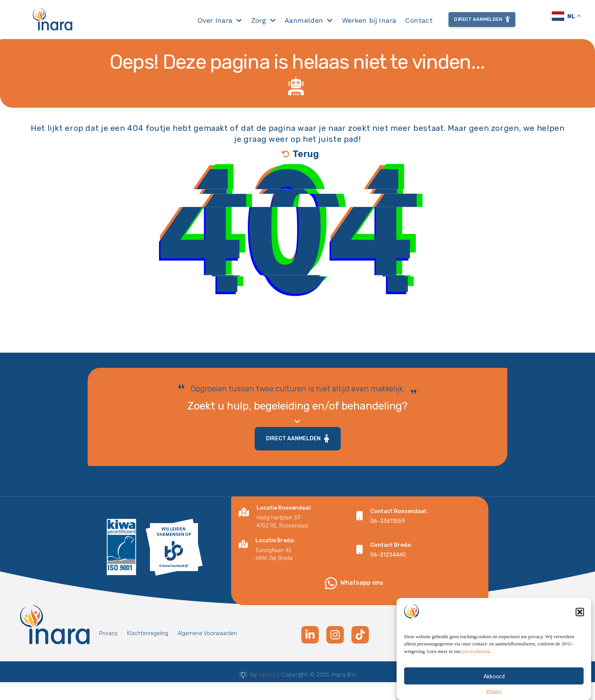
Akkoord (494, 684)
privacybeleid (475, 660)
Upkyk (267, 674)
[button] (580, 620)
